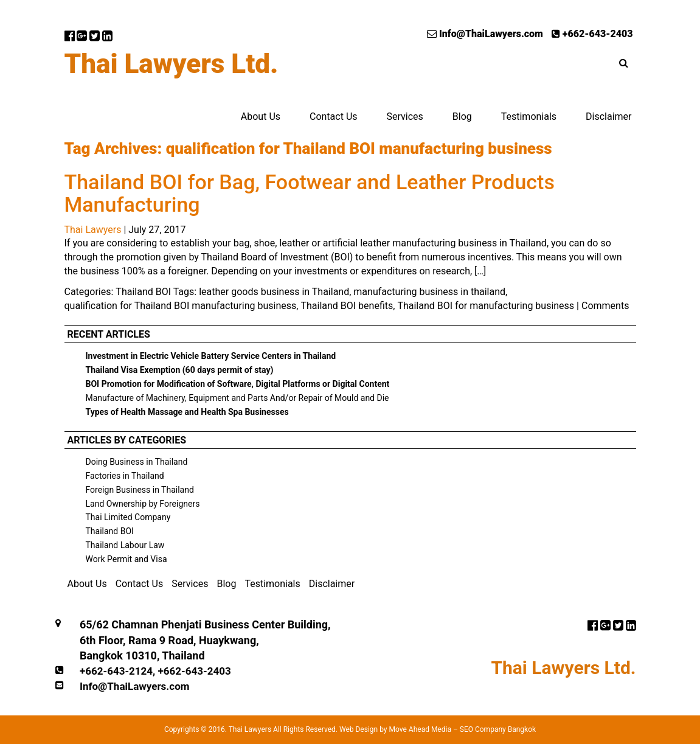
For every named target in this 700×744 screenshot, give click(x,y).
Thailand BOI (143, 292)
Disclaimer (608, 116)
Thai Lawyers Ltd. (172, 64)
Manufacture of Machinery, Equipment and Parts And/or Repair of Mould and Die (237, 398)
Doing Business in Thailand (137, 462)
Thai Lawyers (93, 230)
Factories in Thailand (125, 476)
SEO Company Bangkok (498, 729)
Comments (605, 306)
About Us (261, 116)
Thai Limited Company (128, 517)
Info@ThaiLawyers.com (485, 34)
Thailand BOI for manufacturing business (486, 306)
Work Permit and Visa (126, 559)
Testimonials (529, 116)
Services (404, 116)
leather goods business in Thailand (274, 292)
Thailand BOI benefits (347, 306)
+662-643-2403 (592, 34)
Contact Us (334, 116)
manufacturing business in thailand (429, 292)
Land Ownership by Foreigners (143, 504)
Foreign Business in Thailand (140, 490)
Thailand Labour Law (125, 545)
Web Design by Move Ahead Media (395, 729)
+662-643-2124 (116, 671)
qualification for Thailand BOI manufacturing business (181, 306)
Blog (462, 116)
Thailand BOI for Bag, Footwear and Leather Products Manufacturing (310, 193)
